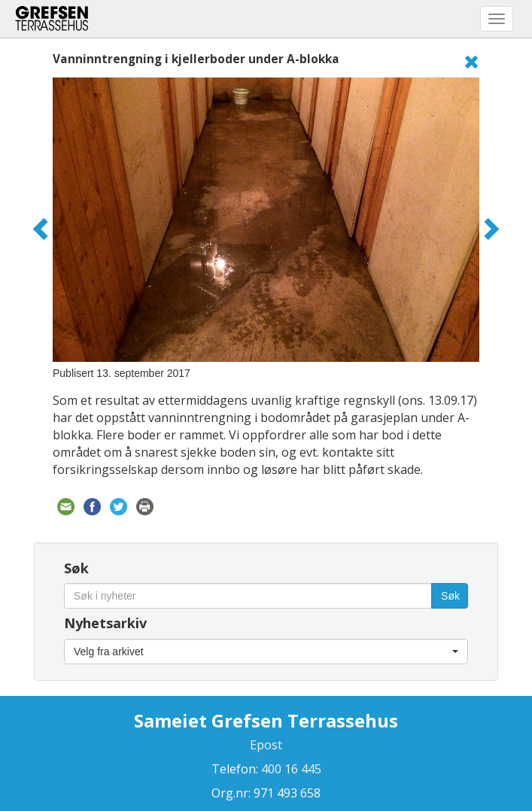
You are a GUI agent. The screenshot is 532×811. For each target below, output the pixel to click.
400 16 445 (290, 769)
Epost (266, 745)
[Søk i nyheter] (248, 596)
